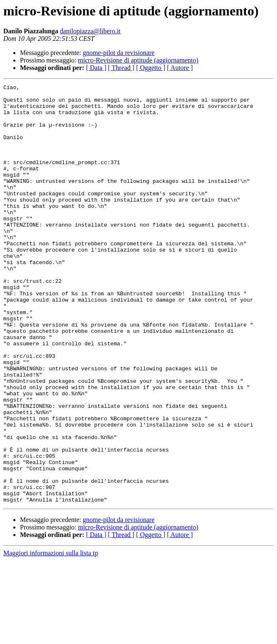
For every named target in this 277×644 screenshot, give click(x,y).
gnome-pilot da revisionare (119, 53)
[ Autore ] (180, 68)
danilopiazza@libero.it (90, 31)
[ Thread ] (121, 68)
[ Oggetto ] (151, 68)
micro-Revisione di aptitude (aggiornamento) (138, 60)
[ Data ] (96, 68)
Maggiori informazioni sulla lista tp (51, 637)
